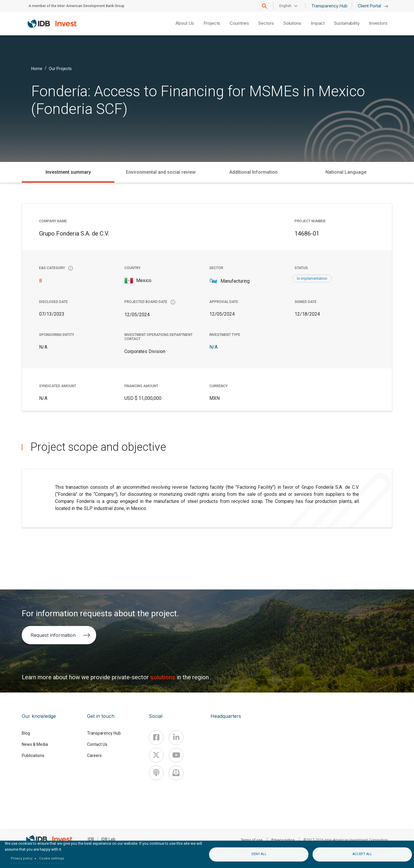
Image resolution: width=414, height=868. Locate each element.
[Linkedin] (176, 738)
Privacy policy (22, 858)
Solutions (292, 23)
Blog (26, 733)
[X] (156, 755)
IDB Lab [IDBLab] (108, 839)
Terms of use (252, 840)
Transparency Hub (329, 6)
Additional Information (253, 172)
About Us (185, 23)
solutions (163, 677)
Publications (33, 756)
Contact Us (97, 744)
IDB (91, 839)
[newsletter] (176, 773)
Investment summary (68, 172)
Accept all (362, 854)
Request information (60, 635)
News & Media (35, 744)
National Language (346, 172)
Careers (94, 756)
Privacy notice (283, 840)
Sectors (266, 23)
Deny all (259, 854)
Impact (318, 23)
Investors (378, 23)
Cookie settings (52, 858)
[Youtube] (176, 755)
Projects (212, 23)
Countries (239, 23)
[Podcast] (156, 773)
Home (37, 68)
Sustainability (347, 23)
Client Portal (373, 6)
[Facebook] (156, 738)
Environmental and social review (161, 172)
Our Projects (60, 68)
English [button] (285, 6)
